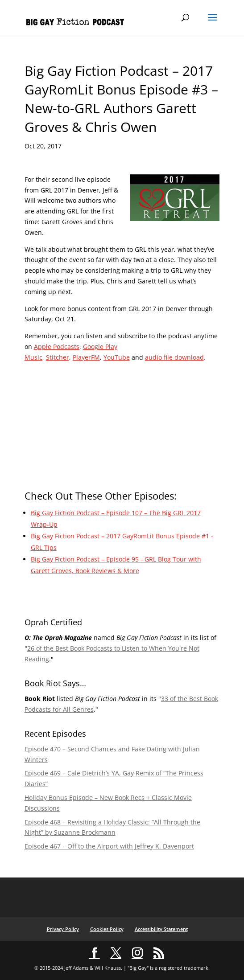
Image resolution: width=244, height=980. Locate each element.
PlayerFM (86, 357)
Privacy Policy (63, 929)
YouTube (117, 357)
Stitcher (58, 357)
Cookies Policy (107, 929)
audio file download (174, 357)
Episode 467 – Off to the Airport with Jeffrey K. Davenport (109, 846)
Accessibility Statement (161, 929)
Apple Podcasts (57, 346)
